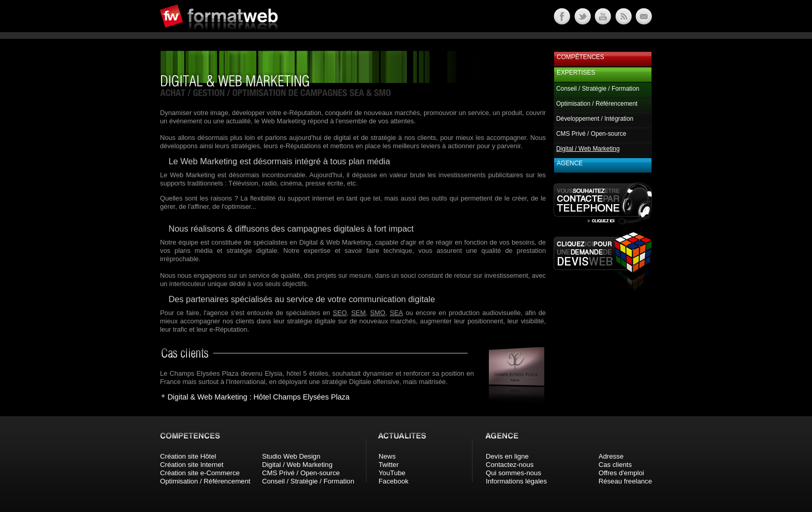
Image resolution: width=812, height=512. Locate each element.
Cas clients (615, 465)
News (387, 456)
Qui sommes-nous (513, 473)
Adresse (611, 456)
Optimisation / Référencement (597, 104)
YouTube (392, 473)
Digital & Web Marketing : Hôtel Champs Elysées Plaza (258, 397)
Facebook (394, 481)
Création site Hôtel (188, 456)
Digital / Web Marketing (297, 465)
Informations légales (516, 481)
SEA (397, 313)
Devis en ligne (507, 456)
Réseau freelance (625, 481)
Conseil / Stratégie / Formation (598, 89)
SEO (340, 313)
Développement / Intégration (595, 119)
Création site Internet (192, 465)
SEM (358, 313)
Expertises (576, 73)
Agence (570, 163)
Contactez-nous (510, 465)
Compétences (581, 57)
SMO (378, 313)
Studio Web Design (291, 456)
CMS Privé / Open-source (591, 134)
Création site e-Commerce (200, 473)
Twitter (389, 465)
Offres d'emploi (621, 473)
